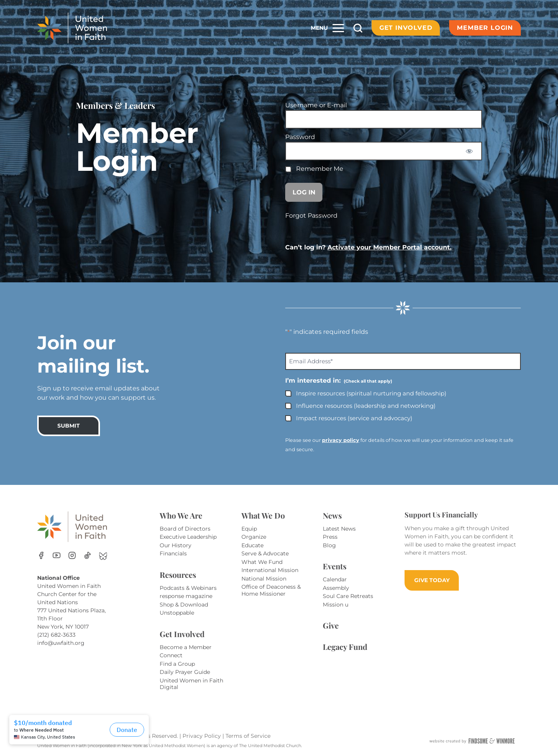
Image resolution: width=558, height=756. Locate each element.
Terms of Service (248, 736)
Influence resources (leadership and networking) (366, 406)
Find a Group (177, 664)
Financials (173, 553)
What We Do (263, 515)
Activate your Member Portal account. (389, 247)
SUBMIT (69, 426)
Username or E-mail (316, 105)
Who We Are (181, 515)
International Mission (270, 570)
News (332, 515)
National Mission (264, 579)
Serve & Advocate (265, 553)
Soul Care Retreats (348, 596)
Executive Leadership (188, 537)
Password (300, 137)
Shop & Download (184, 605)
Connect (171, 655)
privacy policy (341, 440)
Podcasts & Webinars (188, 588)
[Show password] (469, 151)
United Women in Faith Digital (191, 684)
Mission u (336, 605)
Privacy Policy (202, 736)
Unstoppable (177, 613)
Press (330, 537)
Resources (178, 575)
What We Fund (262, 562)
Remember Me (314, 169)
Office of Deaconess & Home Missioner (271, 590)
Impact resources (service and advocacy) (354, 418)
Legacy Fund (345, 647)
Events (335, 566)
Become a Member (186, 647)
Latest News (339, 529)
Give (331, 625)
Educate (252, 545)
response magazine (186, 596)
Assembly (336, 588)
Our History (176, 545)
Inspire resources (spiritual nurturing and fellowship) (371, 393)
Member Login (485, 28)
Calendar (335, 579)
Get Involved (406, 28)
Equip (249, 529)
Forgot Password (311, 216)
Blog (329, 545)
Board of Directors (185, 529)
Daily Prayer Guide (185, 672)
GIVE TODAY (432, 580)
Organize (254, 537)
